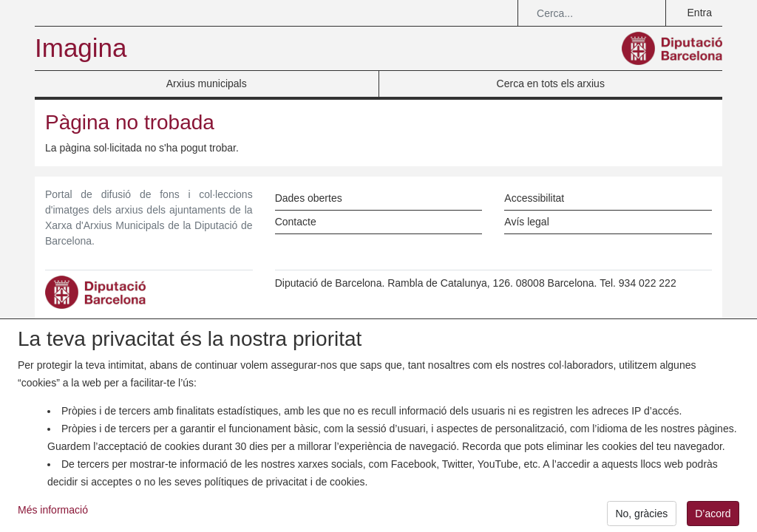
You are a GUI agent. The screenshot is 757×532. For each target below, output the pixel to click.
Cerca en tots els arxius (551, 83)
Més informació (53, 514)
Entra (700, 13)
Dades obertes (309, 198)
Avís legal (526, 222)
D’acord (713, 517)
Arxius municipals (207, 83)
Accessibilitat (534, 198)
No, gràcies (641, 517)
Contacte (296, 222)
